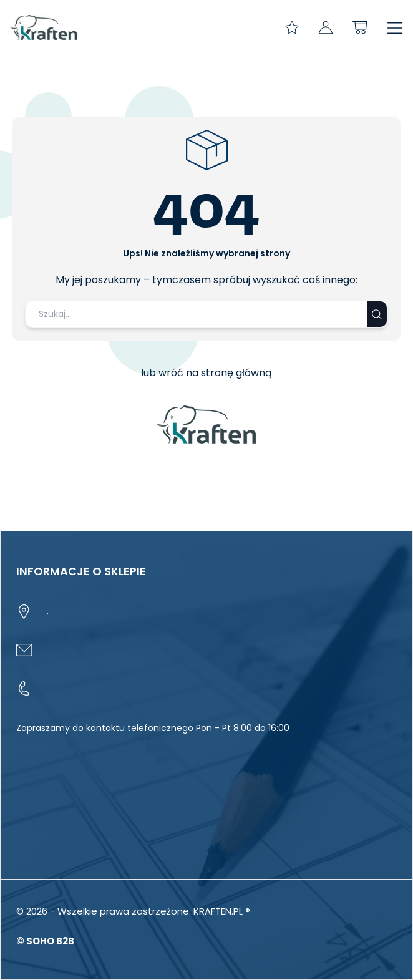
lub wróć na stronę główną (206, 373)
